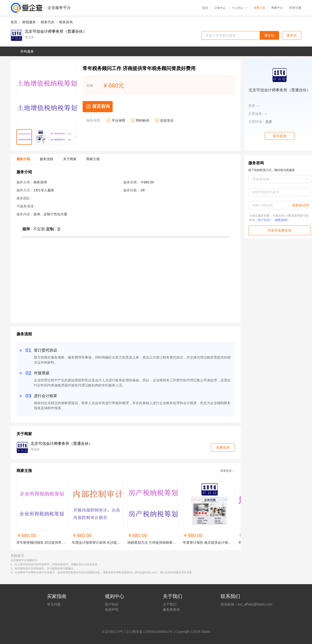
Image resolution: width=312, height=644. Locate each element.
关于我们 (170, 604)
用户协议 (112, 604)
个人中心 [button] (240, 8)
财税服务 (29, 22)
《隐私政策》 (281, 220)
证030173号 (114, 632)
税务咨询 (66, 22)
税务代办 (47, 22)
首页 (205, 8)
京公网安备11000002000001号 (149, 632)
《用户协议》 (264, 220)
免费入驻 (259, 8)
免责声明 (112, 610)
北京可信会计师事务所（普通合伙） (56, 31)
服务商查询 (171, 610)
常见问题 (54, 604)
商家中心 (277, 8)
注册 (298, 8)
